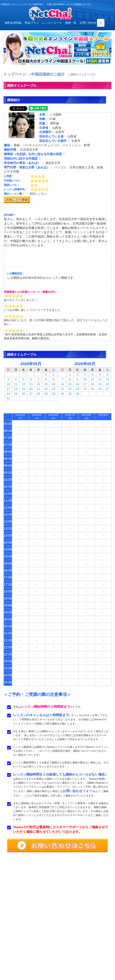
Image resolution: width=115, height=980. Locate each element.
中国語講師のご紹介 (48, 74)
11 (16, 384)
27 (31, 394)
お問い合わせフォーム (79, 791)
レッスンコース (52, 23)
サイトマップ (73, 961)
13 (31, 384)
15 (46, 384)
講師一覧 (71, 23)
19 (23, 389)
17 (8, 389)
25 (16, 394)
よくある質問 (14, 950)
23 (53, 389)
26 (23, 394)
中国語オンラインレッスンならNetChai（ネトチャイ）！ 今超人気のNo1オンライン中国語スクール (57, 883)
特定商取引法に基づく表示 (22, 961)
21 (38, 389)
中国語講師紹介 (74, 940)
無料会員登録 (13, 23)
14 (38, 384)
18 (16, 389)
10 (8, 384)
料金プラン (32, 23)
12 (23, 384)
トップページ (15, 74)
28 (38, 394)
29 (46, 394)
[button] (5, 50)
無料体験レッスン (76, 945)
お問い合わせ (88, 23)
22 (46, 389)
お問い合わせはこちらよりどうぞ (28, 920)
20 (31, 389)
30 (53, 394)
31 (8, 398)
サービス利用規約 (76, 950)
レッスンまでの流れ (18, 945)
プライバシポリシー (77, 956)
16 (53, 384)
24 (8, 394)
